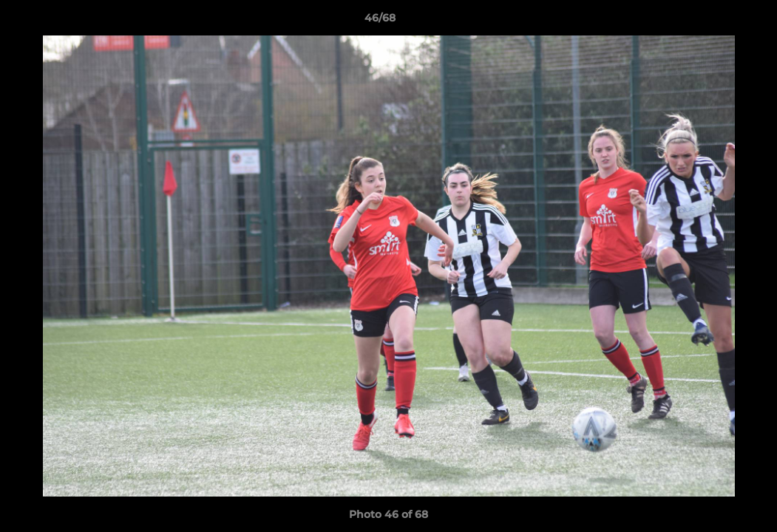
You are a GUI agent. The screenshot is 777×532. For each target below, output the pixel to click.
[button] (715, 21)
